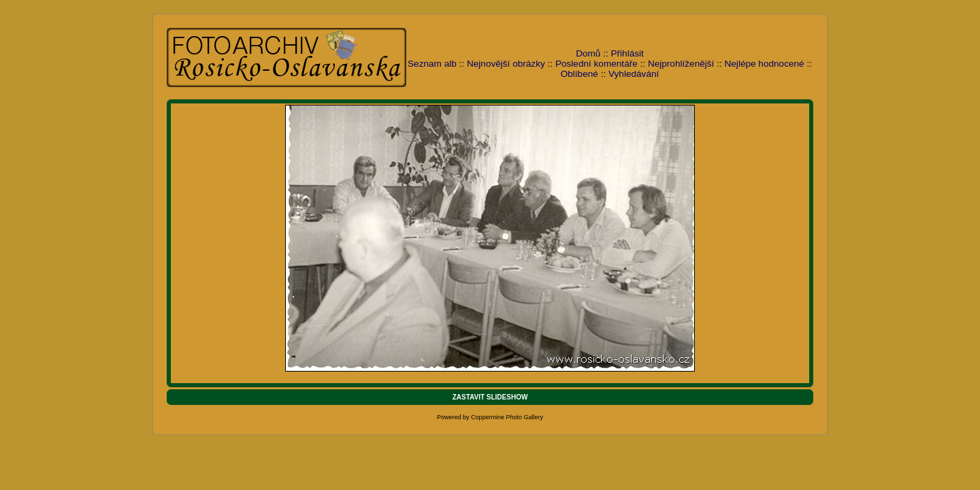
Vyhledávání (634, 74)
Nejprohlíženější (681, 64)
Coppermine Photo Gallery (507, 417)
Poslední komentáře (597, 64)
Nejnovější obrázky (506, 64)
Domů (588, 53)
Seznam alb (432, 64)
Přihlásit (627, 53)
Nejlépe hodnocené (764, 64)
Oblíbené (579, 74)
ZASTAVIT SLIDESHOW (490, 397)
